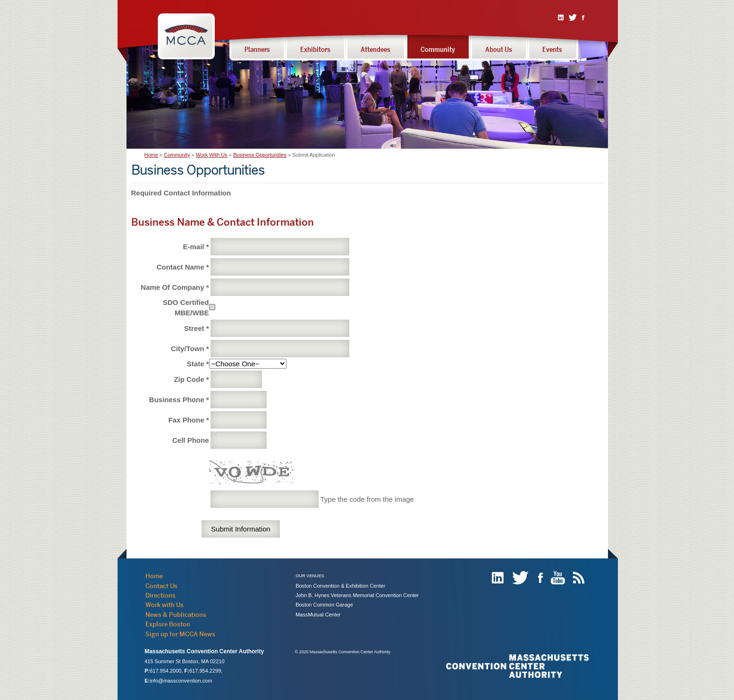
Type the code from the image (367, 499)
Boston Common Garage (324, 605)
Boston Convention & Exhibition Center (340, 586)
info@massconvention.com (181, 681)
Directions (160, 595)
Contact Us (161, 586)
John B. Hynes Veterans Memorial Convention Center (357, 595)
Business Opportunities (260, 155)
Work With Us (212, 155)
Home (151, 155)
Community (177, 155)
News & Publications (176, 615)
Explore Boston (168, 624)
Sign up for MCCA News (180, 634)
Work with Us (165, 605)
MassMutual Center (318, 615)
